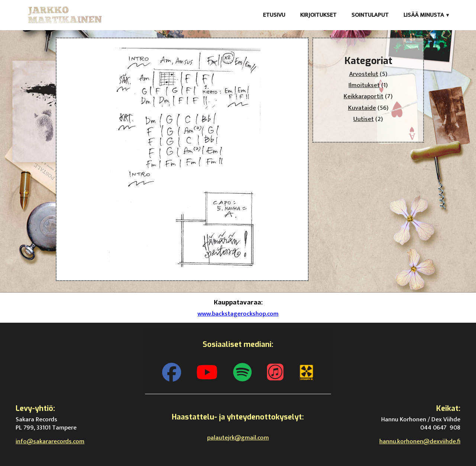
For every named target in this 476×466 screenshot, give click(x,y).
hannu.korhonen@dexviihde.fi (420, 441)
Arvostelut (364, 74)
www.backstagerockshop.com (238, 314)
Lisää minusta (424, 15)
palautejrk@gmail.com (238, 438)
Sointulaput (370, 15)
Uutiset (364, 119)
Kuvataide (362, 108)
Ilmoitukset (364, 85)
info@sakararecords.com (50, 441)
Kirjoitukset (318, 15)
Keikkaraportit (364, 96)
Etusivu (274, 15)
